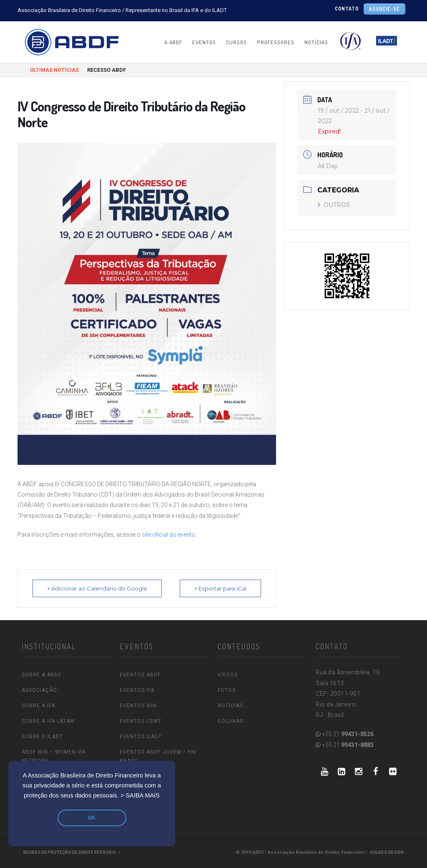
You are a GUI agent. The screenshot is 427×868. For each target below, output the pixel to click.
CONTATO (347, 9)
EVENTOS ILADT (141, 737)
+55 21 (345, 734)
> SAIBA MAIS (140, 795)
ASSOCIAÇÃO (39, 690)
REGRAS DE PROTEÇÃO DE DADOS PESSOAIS (70, 852)
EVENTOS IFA (137, 690)
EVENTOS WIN (138, 706)
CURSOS (236, 42)
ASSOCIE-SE (384, 9)
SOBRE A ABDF (41, 675)
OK (92, 818)
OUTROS (334, 205)
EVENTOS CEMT (141, 721)
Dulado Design (387, 852)
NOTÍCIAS (316, 42)
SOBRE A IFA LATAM (48, 721)
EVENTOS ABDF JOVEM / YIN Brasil (158, 756)
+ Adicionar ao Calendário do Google (97, 588)
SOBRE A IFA (38, 706)
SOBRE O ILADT (42, 737)
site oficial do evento (168, 535)
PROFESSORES (276, 42)
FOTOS (227, 690)
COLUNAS (230, 721)
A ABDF (173, 42)
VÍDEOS (228, 675)
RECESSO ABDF (107, 70)
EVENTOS (204, 42)
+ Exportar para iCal (220, 588)
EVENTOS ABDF (140, 675)
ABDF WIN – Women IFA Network (54, 756)
